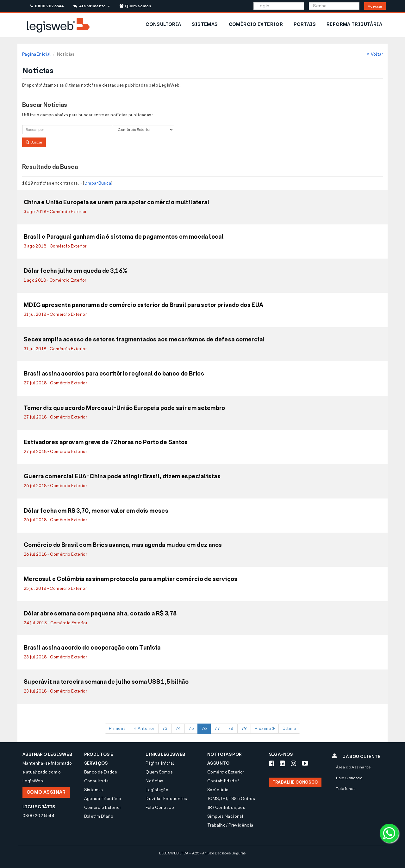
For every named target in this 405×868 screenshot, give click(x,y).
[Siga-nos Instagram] (293, 763)
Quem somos (135, 6)
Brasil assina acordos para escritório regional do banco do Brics (114, 374)
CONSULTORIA (163, 24)
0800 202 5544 (47, 6)
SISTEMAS (205, 24)
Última (289, 728)
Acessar (375, 6)
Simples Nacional (225, 816)
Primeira (117, 728)
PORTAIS (305, 24)
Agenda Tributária (103, 799)
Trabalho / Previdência (230, 825)
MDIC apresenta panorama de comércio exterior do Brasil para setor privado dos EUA (144, 305)
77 (217, 728)
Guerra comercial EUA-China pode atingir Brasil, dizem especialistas (122, 477)
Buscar (34, 142)
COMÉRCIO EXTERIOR (256, 24)
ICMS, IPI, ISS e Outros (231, 799)
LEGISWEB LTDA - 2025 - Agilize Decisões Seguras (202, 853)
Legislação (157, 790)
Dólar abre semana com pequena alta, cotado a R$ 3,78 (100, 614)
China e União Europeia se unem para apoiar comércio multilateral (117, 203)
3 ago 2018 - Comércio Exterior (55, 212)
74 (178, 728)
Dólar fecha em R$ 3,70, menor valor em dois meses (96, 511)
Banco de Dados (101, 772)
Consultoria (96, 781)
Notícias (154, 781)
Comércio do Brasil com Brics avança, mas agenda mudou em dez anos (123, 545)
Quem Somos (159, 772)
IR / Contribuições (226, 807)
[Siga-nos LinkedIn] (282, 763)
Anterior (144, 728)
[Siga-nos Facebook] (272, 763)
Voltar (375, 54)
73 (165, 728)
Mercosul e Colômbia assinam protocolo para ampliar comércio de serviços (131, 579)
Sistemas (94, 790)
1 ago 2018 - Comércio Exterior (55, 280)
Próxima (265, 728)
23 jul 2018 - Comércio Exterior (55, 657)
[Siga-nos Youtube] (305, 763)
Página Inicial (36, 54)
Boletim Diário (99, 816)
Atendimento (92, 6)
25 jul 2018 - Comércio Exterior (55, 588)
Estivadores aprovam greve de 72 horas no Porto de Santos (106, 443)
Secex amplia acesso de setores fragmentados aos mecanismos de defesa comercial (144, 340)
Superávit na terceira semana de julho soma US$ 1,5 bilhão (106, 682)
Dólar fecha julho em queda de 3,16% (76, 271)
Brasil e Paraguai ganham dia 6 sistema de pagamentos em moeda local (124, 237)
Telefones (346, 789)
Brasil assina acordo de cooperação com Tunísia (92, 648)
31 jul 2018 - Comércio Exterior (55, 314)
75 (191, 728)
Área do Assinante (353, 767)
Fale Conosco (160, 807)
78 (231, 728)
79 (244, 728)
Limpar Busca (98, 183)
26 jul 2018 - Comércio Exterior (55, 486)
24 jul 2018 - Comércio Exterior (56, 623)
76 (204, 728)
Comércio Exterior (103, 807)
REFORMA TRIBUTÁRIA (354, 24)
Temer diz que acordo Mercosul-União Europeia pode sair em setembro (125, 408)
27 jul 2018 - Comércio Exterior (55, 383)
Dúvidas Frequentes (166, 799)
